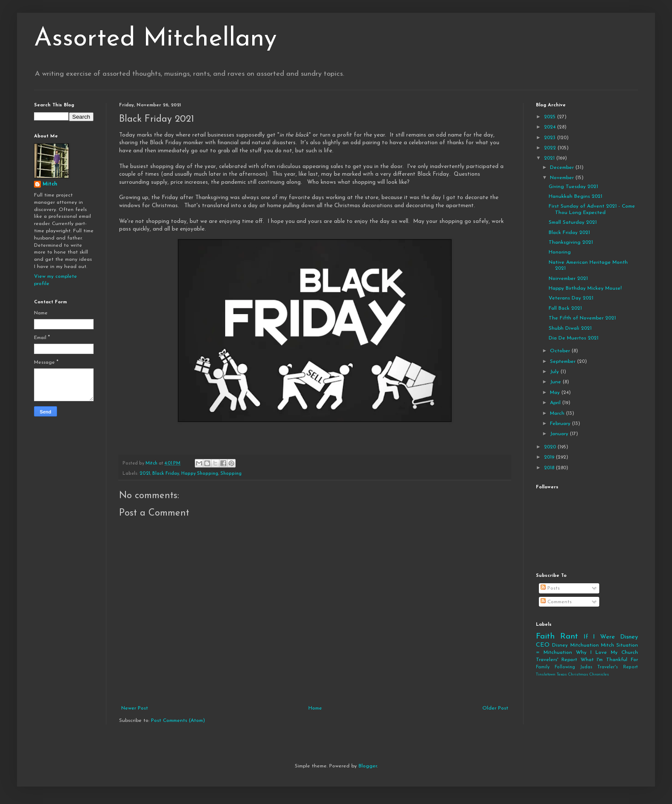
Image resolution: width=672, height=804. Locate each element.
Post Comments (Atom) (178, 721)
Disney (560, 645)
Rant (569, 637)
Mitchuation (585, 645)
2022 (551, 148)
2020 (551, 447)
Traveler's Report (618, 667)
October (561, 351)
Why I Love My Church (607, 653)
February (561, 424)
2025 (551, 117)
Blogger (368, 766)
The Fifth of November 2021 (582, 318)
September (564, 362)
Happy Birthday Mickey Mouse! (585, 288)
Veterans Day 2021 (571, 298)
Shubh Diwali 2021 (570, 328)
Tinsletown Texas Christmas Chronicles (572, 674)
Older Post (495, 708)
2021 (145, 474)
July (555, 372)
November (563, 178)
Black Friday (166, 474)
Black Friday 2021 (569, 233)
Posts (550, 588)
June (556, 382)
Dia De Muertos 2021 (574, 338)
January (560, 434)
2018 (550, 468)
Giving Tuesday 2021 (573, 187)
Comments (556, 602)
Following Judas (574, 667)
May (556, 393)
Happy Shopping (200, 474)
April (556, 403)
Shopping (231, 474)
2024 (551, 127)
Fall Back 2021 (565, 308)
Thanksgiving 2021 (571, 242)
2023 (551, 138)
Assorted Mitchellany (155, 39)
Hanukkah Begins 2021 (575, 197)
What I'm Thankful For (609, 660)
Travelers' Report (557, 660)
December (563, 168)
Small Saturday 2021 (573, 222)
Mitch (50, 184)
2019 (550, 457)
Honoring (560, 252)
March (558, 413)
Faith (545, 637)
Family (543, 667)
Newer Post (135, 708)
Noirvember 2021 (568, 279)
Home (315, 708)
